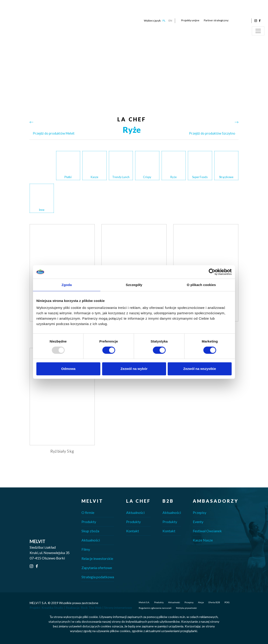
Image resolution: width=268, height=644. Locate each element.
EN (170, 21)
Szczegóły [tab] (134, 285)
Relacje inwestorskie (97, 558)
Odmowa (68, 369)
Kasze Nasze (203, 540)
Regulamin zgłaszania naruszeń (155, 608)
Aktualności (91, 540)
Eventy (198, 522)
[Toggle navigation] (258, 31)
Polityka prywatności (186, 608)
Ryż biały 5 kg (62, 451)
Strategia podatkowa (98, 577)
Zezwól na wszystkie (200, 369)
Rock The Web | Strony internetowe (106, 608)
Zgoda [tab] (67, 285)
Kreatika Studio (52, 608)
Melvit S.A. (144, 602)
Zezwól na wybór (134, 369)
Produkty (89, 522)
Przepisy (200, 512)
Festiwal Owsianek (207, 531)
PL (164, 21)
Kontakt (133, 531)
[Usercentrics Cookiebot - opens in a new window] (212, 272)
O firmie (88, 512)
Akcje (201, 602)
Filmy (86, 549)
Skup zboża (90, 531)
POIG (227, 602)
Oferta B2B (214, 602)
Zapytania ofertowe (97, 568)
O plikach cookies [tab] (201, 285)
